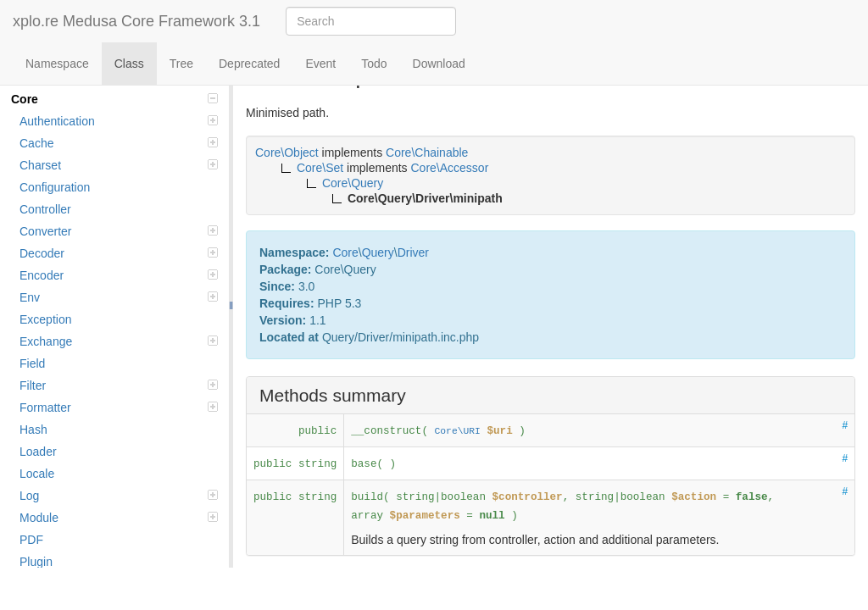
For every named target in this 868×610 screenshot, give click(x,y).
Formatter (119, 408)
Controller (45, 209)
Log (119, 496)
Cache (119, 143)
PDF (31, 540)
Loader (38, 452)
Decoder (119, 253)
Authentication (119, 121)
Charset (119, 165)
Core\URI (458, 431)
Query (378, 252)
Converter (119, 231)
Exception (45, 319)
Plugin (36, 562)
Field (32, 363)
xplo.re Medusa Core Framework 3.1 (136, 21)
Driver (413, 252)
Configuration (55, 187)
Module (119, 518)
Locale (37, 474)
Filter (119, 385)
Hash (33, 430)
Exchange (119, 341)
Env (119, 297)
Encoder (119, 275)
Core (114, 99)
